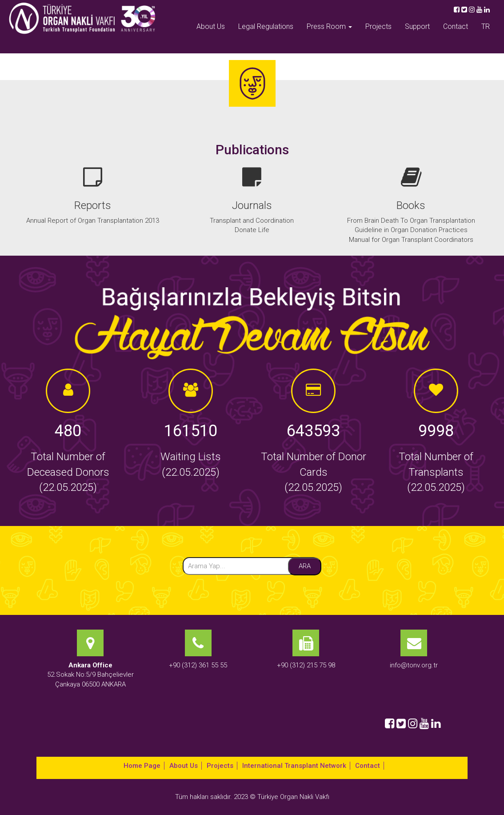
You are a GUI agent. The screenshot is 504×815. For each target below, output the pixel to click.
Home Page (142, 766)
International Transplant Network (294, 766)
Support (417, 26)
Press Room (329, 26)
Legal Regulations (266, 26)
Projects (378, 26)
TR (486, 26)
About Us (211, 26)
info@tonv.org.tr (414, 665)
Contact (456, 26)
